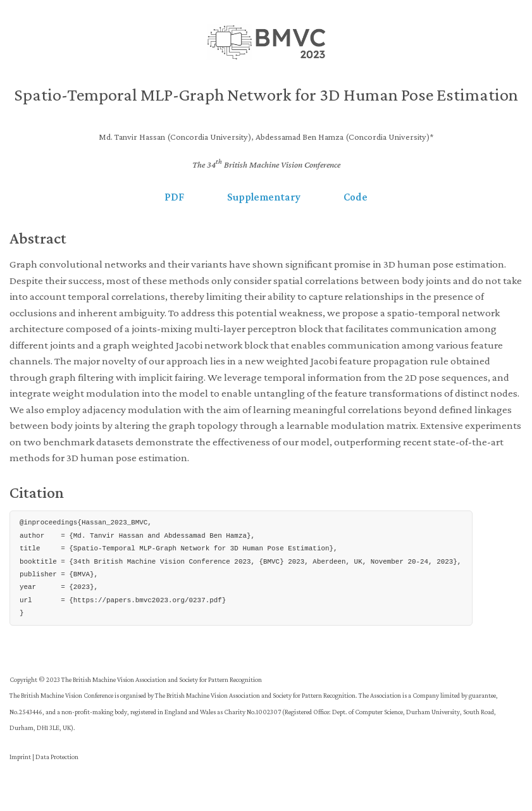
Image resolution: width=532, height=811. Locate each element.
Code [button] (356, 197)
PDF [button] (174, 197)
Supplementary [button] (264, 197)
